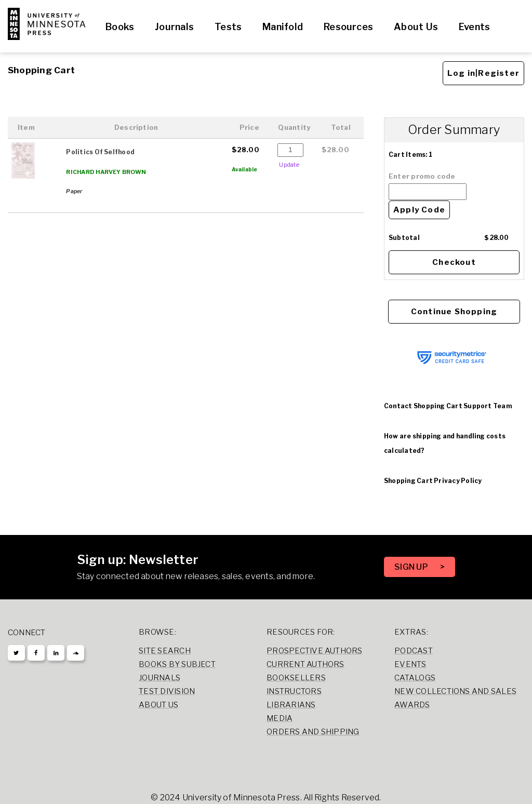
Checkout (454, 262)
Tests (228, 27)
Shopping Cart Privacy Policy (433, 481)
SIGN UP (412, 567)
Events (474, 27)
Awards (412, 705)
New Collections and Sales (455, 691)
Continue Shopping (454, 312)
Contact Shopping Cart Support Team (448, 406)
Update (289, 165)
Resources (348, 27)
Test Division (167, 691)
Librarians (291, 705)
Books (120, 27)
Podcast (414, 651)
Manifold (283, 27)
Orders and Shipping (313, 732)
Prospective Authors (314, 651)
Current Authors (305, 664)
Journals (174, 27)
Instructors (294, 691)
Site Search (165, 651)
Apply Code (419, 210)
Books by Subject (177, 664)
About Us (416, 27)
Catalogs (415, 678)
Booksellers (296, 678)
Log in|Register (483, 73)
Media (280, 718)
